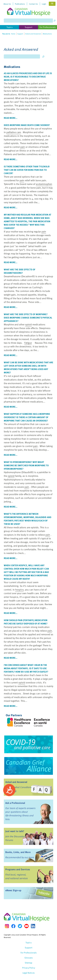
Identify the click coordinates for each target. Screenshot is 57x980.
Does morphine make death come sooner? (27, 125)
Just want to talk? (15, 831)
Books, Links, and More (18, 852)
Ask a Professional (15, 803)
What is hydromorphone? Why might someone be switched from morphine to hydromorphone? (26, 465)
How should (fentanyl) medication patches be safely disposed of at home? (26, 622)
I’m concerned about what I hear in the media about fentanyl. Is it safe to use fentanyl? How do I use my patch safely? (26, 668)
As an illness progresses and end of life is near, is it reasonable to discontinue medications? (28, 77)
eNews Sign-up (13, 890)
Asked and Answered (16, 782)
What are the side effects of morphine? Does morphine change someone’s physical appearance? (28, 318)
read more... (11, 118)
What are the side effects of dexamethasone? (20, 271)
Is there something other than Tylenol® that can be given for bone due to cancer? (27, 170)
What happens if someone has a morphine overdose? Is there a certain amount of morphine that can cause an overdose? (27, 417)
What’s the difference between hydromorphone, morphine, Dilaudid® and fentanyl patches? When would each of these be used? (28, 519)
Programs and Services (18, 869)
